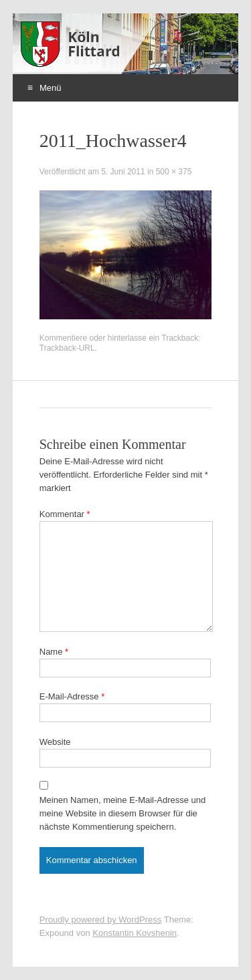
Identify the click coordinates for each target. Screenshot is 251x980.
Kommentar (65, 514)
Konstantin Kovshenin (135, 933)
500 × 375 (174, 172)
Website (55, 742)
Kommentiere (63, 338)
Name (54, 652)
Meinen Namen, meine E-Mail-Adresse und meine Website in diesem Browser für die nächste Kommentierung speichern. (123, 813)
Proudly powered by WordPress (101, 920)
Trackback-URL (67, 348)
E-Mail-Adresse (72, 696)
